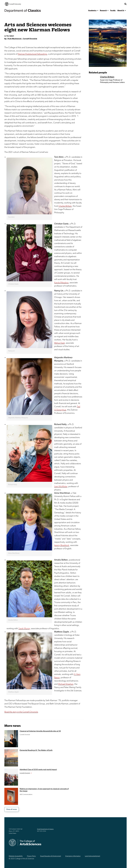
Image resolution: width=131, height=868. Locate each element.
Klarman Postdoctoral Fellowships (32, 54)
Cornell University (13, 4)
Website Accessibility (16, 856)
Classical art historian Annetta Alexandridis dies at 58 (40, 731)
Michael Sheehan (66, 684)
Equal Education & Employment (51, 856)
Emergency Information (73, 856)
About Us (121, 11)
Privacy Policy (31, 856)
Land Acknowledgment (92, 856)
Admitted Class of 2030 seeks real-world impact (38, 770)
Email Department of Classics (45, 829)
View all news (12, 809)
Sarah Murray (24, 629)
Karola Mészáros (61, 283)
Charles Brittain (65, 206)
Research (103, 11)
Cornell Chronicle (21, 712)
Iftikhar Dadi (59, 343)
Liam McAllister (61, 487)
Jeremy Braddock (62, 545)
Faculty (113, 11)
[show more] (98, 11)
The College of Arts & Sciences (112, 4)
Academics (92, 11)
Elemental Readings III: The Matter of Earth (36, 750)
